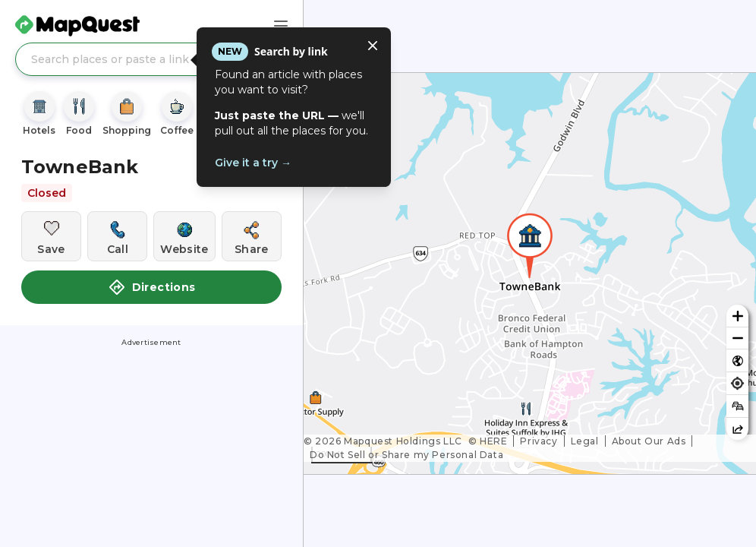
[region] (530, 273)
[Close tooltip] (373, 46)
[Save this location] (51, 236)
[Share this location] (252, 236)
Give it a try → (253, 163)
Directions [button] (152, 287)
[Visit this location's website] (184, 236)
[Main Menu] (281, 26)
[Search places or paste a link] (151, 59)
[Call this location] (117, 236)
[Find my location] (737, 383)
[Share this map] (737, 429)
